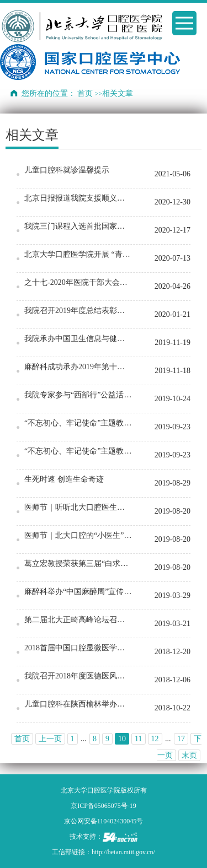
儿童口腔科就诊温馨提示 (67, 170)
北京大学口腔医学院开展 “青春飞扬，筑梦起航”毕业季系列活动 (78, 254)
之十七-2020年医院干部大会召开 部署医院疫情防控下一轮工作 (78, 282)
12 (155, 739)
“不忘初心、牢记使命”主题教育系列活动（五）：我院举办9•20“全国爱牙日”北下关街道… (78, 423)
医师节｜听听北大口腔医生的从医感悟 (78, 507)
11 (138, 739)
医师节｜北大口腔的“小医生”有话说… (78, 535)
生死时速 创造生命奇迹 (64, 479)
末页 (189, 755)
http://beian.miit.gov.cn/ (123, 852)
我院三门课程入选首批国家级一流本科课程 (78, 226)
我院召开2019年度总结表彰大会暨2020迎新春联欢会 (78, 311)
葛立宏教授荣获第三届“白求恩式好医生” (78, 564)
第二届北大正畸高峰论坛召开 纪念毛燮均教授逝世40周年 (78, 620)
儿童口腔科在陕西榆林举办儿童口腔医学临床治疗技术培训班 (78, 704)
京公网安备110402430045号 (104, 821)
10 (122, 739)
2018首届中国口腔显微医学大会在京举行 (78, 648)
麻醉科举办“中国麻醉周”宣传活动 (78, 592)
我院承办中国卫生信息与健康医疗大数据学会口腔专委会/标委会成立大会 (78, 339)
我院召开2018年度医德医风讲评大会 (78, 676)
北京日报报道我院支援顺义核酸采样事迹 (78, 198)
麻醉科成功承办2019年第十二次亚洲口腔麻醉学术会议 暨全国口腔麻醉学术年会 (78, 367)
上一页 (50, 739)
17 (181, 739)
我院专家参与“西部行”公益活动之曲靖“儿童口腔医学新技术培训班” (78, 395)
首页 (85, 93)
